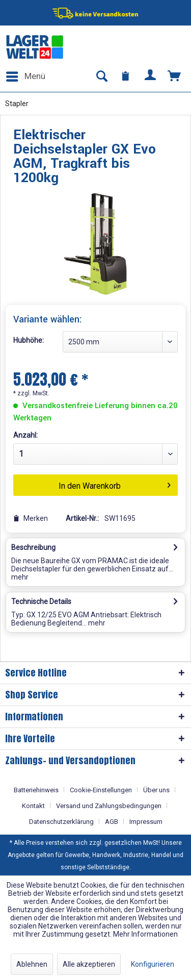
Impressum (146, 822)
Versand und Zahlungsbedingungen (109, 806)
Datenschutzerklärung (61, 822)
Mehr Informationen (145, 934)
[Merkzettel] (126, 77)
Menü (26, 75)
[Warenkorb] (175, 77)
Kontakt (33, 806)
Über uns (156, 790)
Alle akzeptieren (89, 964)
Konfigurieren (153, 964)
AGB (112, 822)
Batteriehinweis (36, 790)
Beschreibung (33, 547)
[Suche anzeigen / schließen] (101, 77)
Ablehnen (32, 964)
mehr (20, 577)
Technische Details (41, 601)
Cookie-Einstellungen (101, 790)
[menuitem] (25, 77)
